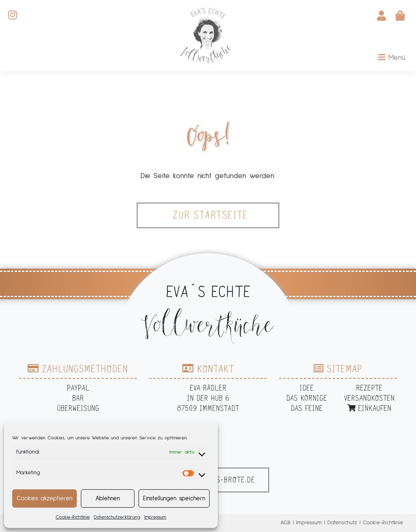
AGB (285, 523)
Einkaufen (369, 408)
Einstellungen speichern (174, 498)
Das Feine (307, 408)
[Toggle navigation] (392, 58)
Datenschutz (342, 523)
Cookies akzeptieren (44, 498)
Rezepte (369, 388)
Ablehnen (108, 498)
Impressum (155, 517)
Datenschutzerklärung (117, 517)
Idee (307, 388)
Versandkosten (369, 398)
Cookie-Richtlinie (73, 517)
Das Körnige (307, 398)
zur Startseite (210, 215)
